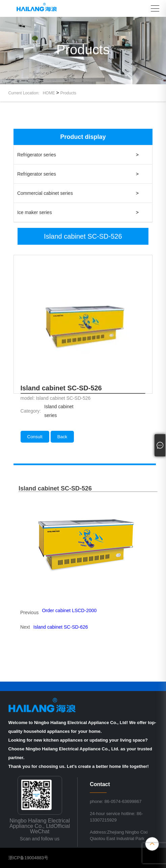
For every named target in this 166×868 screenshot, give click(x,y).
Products (68, 93)
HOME (49, 93)
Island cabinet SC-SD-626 (61, 627)
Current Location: (26, 93)
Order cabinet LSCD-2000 (69, 610)
